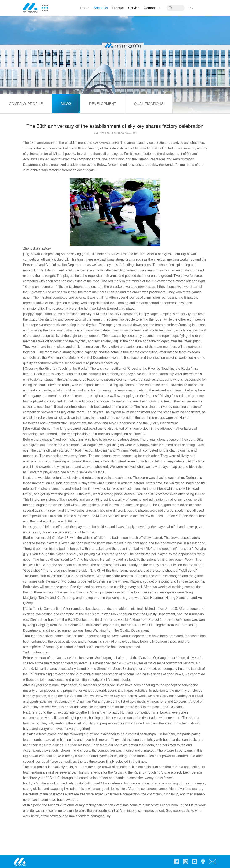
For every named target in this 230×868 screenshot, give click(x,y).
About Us (101, 8)
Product (118, 8)
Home (85, 8)
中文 (191, 8)
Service (134, 8)
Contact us (152, 8)
